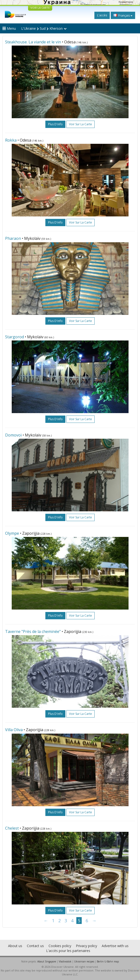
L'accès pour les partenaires (68, 951)
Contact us (35, 946)
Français (123, 15)
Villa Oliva (14, 730)
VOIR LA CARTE (40, 8)
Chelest (12, 828)
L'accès (102, 15)
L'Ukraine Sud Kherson (44, 28)
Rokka (11, 140)
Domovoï (13, 435)
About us (15, 946)
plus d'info (55, 124)
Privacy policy (86, 946)
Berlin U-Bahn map (108, 961)
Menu (9, 28)
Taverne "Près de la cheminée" (33, 631)
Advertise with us (115, 946)
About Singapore (47, 961)
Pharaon (13, 238)
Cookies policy (60, 946)
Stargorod (15, 337)
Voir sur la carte (80, 124)
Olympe (12, 533)
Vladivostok (65, 961)
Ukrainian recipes (84, 961)
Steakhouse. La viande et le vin (33, 42)
